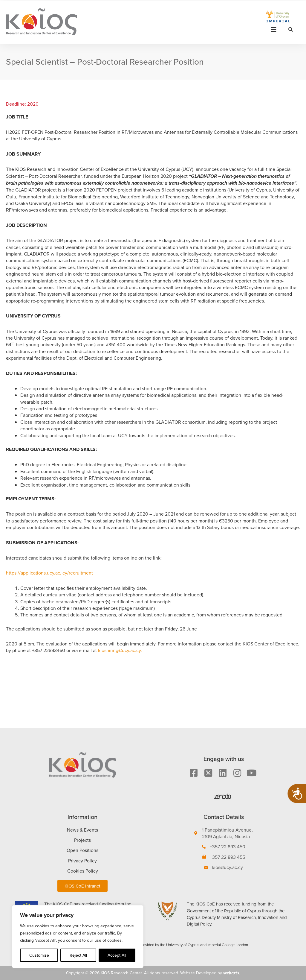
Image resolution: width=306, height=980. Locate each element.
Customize (39, 955)
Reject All (78, 955)
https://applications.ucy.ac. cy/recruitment (49, 573)
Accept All (117, 955)
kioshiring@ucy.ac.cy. (120, 650)
